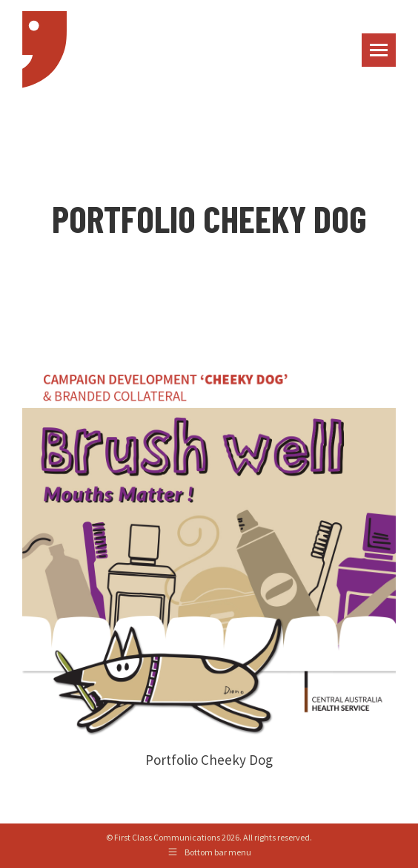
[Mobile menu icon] (379, 50)
